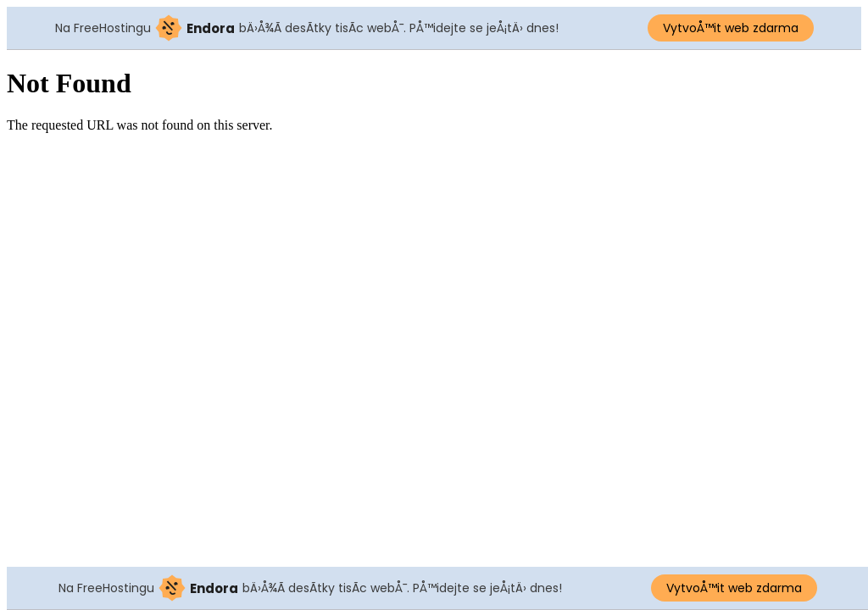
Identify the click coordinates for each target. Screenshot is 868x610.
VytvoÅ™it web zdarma (731, 28)
